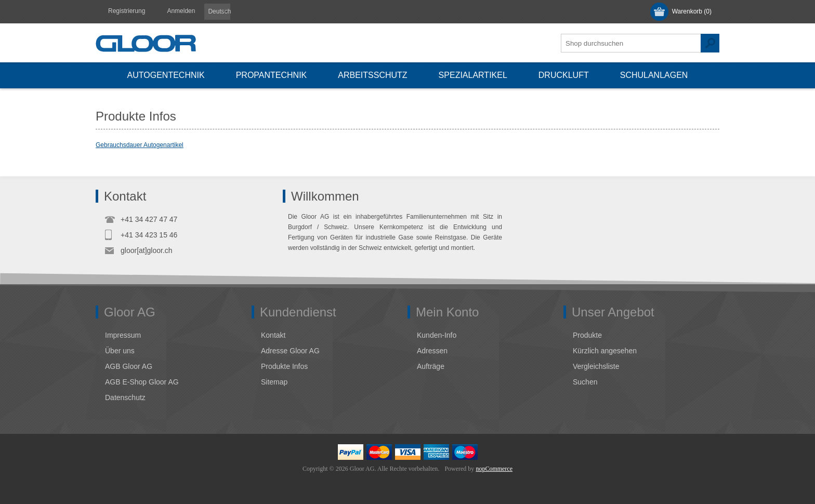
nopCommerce (494, 469)
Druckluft (564, 75)
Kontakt (273, 335)
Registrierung (127, 11)
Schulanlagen (654, 75)
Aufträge (431, 366)
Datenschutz (125, 397)
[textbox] (631, 43)
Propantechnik (272, 75)
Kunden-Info (437, 335)
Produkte (587, 335)
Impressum (123, 335)
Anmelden (181, 11)
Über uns (120, 351)
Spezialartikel (473, 75)
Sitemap (274, 382)
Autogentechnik (166, 75)
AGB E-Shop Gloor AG (142, 382)
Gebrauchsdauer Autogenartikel (140, 145)
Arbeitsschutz (372, 75)
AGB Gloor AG (129, 366)
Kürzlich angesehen (605, 351)
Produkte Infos (284, 366)
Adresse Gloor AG (290, 351)
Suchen (710, 43)
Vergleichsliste (596, 366)
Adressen (432, 351)
